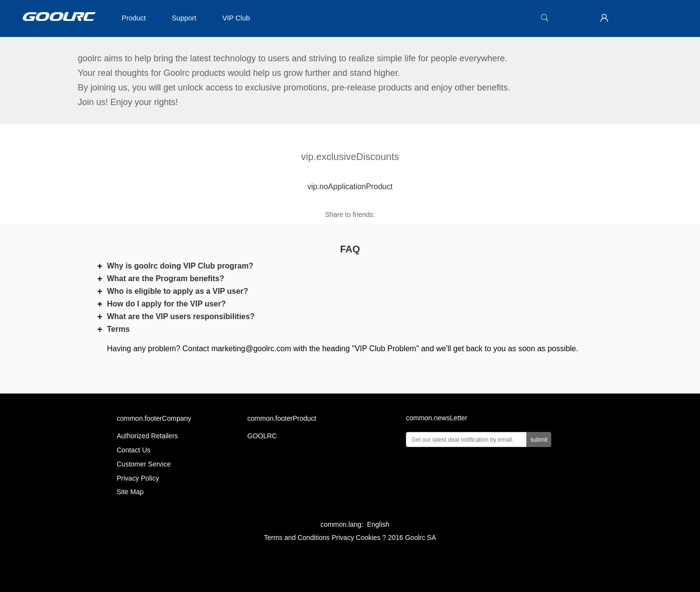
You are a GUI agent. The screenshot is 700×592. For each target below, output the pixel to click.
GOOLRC (262, 436)
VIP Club (236, 18)
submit (539, 440)
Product (134, 18)
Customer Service (144, 464)
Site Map (130, 492)
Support (184, 18)
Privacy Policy (138, 478)
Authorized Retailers (147, 436)
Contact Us (133, 450)
